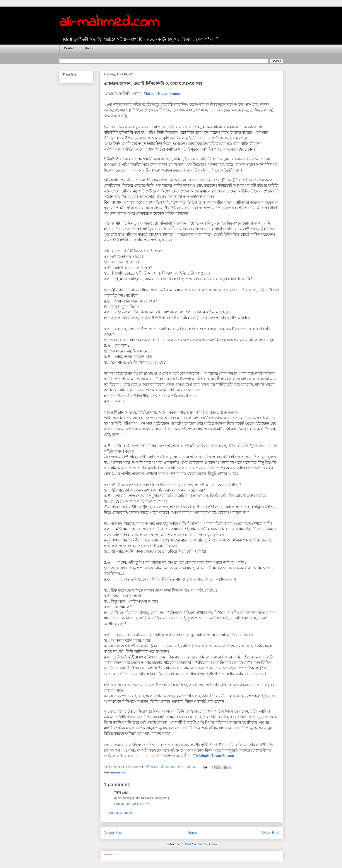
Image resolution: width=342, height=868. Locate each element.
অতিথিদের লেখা (118, 773)
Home (89, 48)
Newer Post (113, 833)
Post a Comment (121, 813)
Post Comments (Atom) (201, 844)
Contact (70, 48)
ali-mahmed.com (109, 22)
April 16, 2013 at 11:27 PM (132, 804)
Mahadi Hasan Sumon (162, 94)
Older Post (271, 833)
